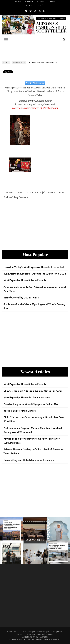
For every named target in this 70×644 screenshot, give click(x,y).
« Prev (19, 192)
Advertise (29, 1)
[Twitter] (30, 11)
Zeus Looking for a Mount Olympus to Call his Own (31, 404)
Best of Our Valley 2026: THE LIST (22, 298)
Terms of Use (30, 634)
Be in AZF (30, 5)
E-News (41, 5)
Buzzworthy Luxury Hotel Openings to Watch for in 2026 (35, 274)
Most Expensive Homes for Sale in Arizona (27, 397)
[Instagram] (40, 11)
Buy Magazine (39, 632)
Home (18, 1)
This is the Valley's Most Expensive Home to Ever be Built (34, 267)
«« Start (9, 192)
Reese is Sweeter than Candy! (20, 411)
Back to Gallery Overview (16, 197)
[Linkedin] (44, 11)
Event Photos (19, 63)
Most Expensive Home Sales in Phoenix (25, 280)
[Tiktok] (35, 11)
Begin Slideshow (35, 83)
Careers (40, 634)
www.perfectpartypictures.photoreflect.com (35, 108)
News (52, 1)
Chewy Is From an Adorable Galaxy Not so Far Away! (33, 391)
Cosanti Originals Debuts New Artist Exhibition (29, 460)
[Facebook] (26, 11)
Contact (41, 1)
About (16, 632)
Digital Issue (26, 632)
